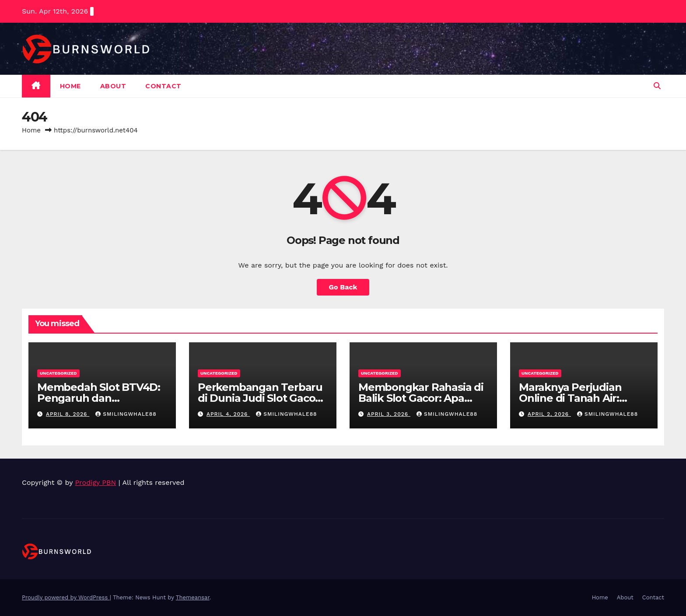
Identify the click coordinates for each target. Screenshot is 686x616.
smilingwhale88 (126, 414)
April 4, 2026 (228, 414)
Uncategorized (58, 373)
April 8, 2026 (68, 414)
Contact (163, 86)
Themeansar (193, 597)
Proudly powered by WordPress (66, 597)
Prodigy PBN (96, 482)
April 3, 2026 (389, 414)
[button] (657, 86)
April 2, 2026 (549, 414)
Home (70, 86)
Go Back (343, 287)
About (113, 86)
